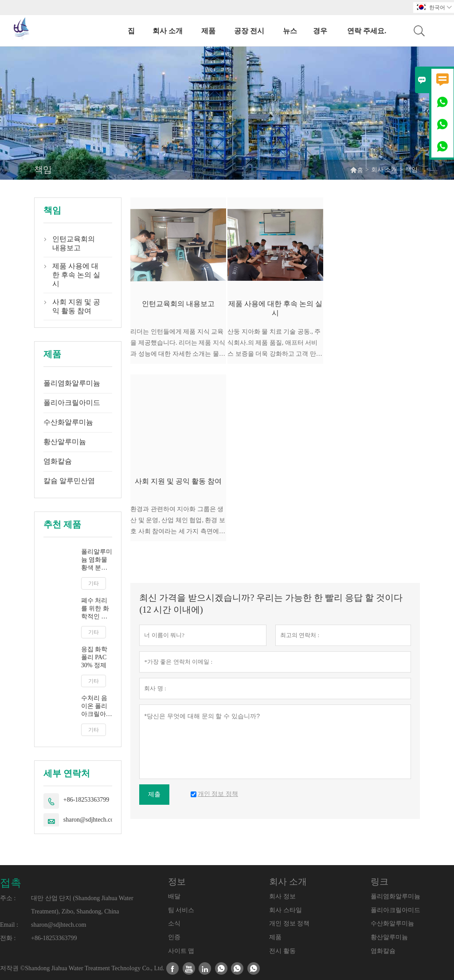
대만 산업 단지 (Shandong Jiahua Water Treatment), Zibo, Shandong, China (82, 905)
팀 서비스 (181, 910)
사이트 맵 (181, 951)
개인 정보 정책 (289, 923)
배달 (174, 896)
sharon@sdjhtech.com (91, 820)
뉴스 (290, 31)
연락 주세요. (367, 31)
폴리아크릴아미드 (72, 403)
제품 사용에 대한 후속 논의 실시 (76, 275)
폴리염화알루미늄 (72, 383)
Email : (9, 925)
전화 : (8, 938)
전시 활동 (282, 951)
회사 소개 (168, 31)
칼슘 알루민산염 (69, 481)
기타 (94, 583)
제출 (154, 794)
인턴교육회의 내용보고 (74, 243)
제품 (208, 31)
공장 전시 (249, 31)
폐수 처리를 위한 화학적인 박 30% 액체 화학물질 (95, 609)
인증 (174, 937)
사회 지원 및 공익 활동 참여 (76, 306)
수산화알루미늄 (68, 422)
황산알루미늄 (65, 442)
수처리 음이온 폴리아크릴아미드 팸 (97, 706)
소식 (174, 923)
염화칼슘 (58, 461)
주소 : (8, 898)
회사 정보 (282, 896)
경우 (320, 31)
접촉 (11, 883)
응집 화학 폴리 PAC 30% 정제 (94, 657)
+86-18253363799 (86, 800)
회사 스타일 (286, 910)
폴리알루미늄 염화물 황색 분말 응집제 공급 (97, 560)
